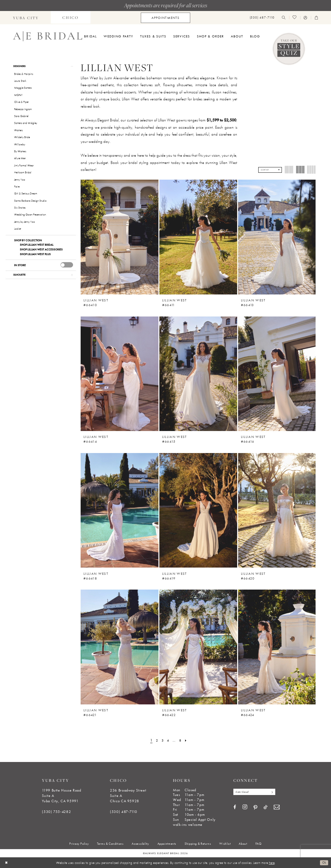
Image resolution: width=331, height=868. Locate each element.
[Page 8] (181, 741)
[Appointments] (165, 18)
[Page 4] (168, 741)
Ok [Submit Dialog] (324, 863)
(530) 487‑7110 (124, 812)
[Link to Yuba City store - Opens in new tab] (26, 18)
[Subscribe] (275, 792)
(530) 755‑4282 (56, 812)
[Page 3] (162, 741)
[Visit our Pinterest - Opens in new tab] (255, 808)
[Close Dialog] (7, 863)
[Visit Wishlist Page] (295, 18)
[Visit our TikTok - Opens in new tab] (265, 808)
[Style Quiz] (289, 49)
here (272, 863)
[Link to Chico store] (71, 18)
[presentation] (67, 266)
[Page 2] (156, 741)
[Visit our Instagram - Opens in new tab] (245, 808)
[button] (305, 18)
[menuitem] (26, 18)
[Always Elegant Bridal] (48, 36)
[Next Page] (187, 741)
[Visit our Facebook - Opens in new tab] (235, 808)
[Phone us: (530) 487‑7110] (262, 18)
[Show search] (284, 18)
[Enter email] (257, 792)
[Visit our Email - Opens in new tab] (277, 808)
